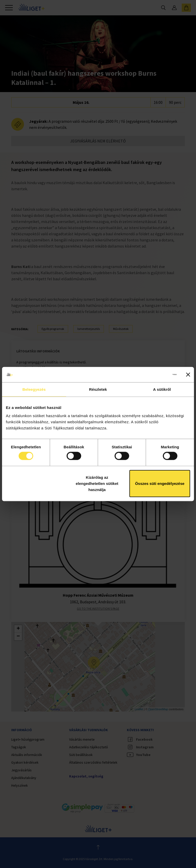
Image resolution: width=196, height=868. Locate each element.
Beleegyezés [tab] (34, 389)
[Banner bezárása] (188, 375)
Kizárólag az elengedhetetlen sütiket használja (97, 483)
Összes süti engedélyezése (160, 483)
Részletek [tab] (98, 389)
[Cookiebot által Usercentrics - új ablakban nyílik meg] (154, 375)
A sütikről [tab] (162, 389)
